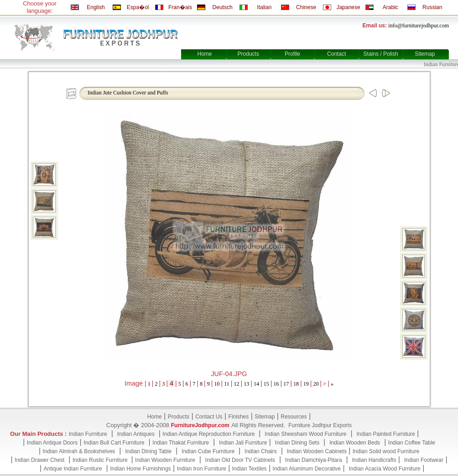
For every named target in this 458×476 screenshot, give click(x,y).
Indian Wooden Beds (355, 443)
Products (248, 54)
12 (237, 384)
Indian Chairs (261, 451)
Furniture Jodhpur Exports (320, 425)
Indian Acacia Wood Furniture (385, 469)
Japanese (349, 7)
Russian (432, 7)
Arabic (390, 7)
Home (204, 54)
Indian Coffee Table (412, 443)
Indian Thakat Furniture (181, 443)
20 (316, 384)
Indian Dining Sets (297, 443)
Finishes (239, 417)
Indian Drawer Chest (39, 460)
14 (256, 384)
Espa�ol (138, 7)
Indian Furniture (88, 434)
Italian (264, 7)
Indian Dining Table (148, 451)
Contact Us (209, 417)
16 (276, 384)
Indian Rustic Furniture (101, 460)
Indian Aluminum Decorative (307, 469)
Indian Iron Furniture (202, 469)
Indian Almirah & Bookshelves (79, 451)
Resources (294, 417)
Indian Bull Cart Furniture (114, 443)
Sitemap (425, 54)
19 (306, 384)
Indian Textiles (250, 469)
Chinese (306, 7)
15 (266, 384)
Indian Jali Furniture (243, 443)
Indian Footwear (424, 460)
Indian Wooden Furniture (165, 460)
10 (217, 384)
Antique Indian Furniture (73, 469)
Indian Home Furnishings (140, 469)
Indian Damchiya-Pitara (314, 460)
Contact (336, 54)
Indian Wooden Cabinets (317, 451)
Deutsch (223, 7)
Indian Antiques (136, 434)
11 (227, 384)
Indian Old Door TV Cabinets (240, 460)
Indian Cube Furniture (208, 451)
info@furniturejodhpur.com (419, 26)
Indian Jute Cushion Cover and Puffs (128, 93)
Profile (292, 54)
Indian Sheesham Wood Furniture (305, 434)
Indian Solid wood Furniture (386, 451)
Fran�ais (180, 7)
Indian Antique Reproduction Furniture (208, 434)
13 (246, 384)
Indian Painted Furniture (385, 434)
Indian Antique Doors (52, 443)
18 (296, 384)
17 (286, 384)
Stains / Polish (381, 54)
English (96, 7)
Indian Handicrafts (374, 460)
